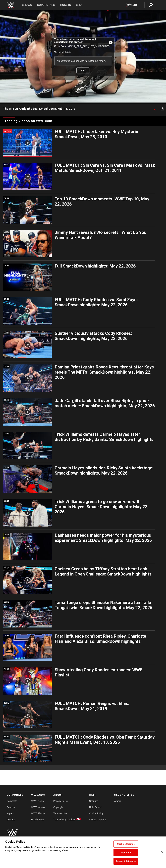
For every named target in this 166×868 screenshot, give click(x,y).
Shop (80, 5)
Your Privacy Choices (64, 820)
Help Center (95, 807)
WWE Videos (38, 807)
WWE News (37, 801)
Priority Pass (38, 820)
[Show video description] (155, 109)
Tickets (65, 5)
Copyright (58, 807)
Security (93, 801)
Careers (11, 807)
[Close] (162, 852)
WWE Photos (38, 813)
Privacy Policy (61, 801)
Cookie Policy (96, 813)
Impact (10, 813)
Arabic (117, 801)
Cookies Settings (126, 844)
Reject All (126, 853)
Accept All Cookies (126, 861)
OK (83, 70)
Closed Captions (98, 820)
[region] (83, 852)
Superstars (46, 5)
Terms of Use (60, 813)
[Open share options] (162, 109)
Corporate (12, 801)
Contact (11, 820)
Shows (27, 5)
